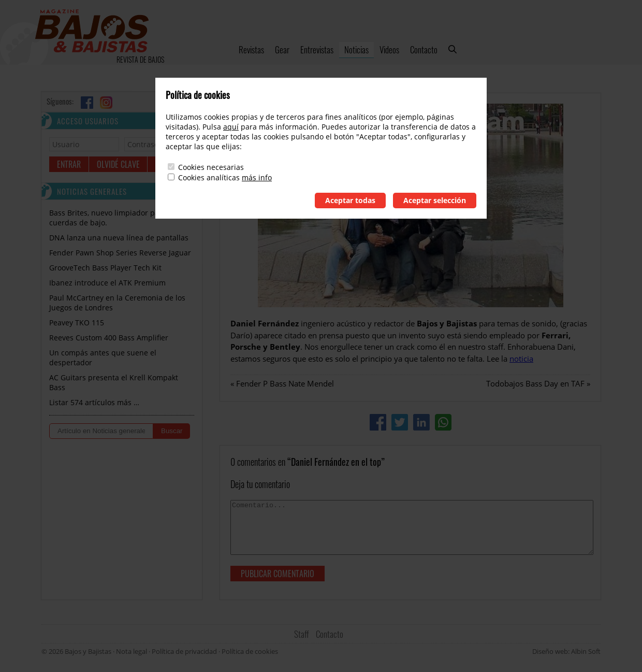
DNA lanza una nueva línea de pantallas (119, 238)
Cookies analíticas (209, 177)
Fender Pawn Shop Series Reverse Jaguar (120, 253)
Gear (282, 49)
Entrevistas (317, 49)
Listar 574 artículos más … (94, 402)
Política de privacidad (184, 651)
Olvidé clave (118, 164)
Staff (302, 634)
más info (257, 177)
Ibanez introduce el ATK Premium (107, 283)
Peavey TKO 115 (77, 323)
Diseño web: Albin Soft (566, 651)
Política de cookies (250, 651)
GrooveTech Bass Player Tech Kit (105, 268)
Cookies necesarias (211, 167)
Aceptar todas (350, 200)
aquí (231, 127)
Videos (389, 49)
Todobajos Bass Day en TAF (535, 383)
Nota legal (132, 651)
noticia (521, 359)
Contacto (424, 49)
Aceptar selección (435, 200)
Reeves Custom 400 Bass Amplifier (109, 338)
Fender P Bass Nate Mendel (285, 383)
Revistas (251, 49)
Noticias (356, 49)
